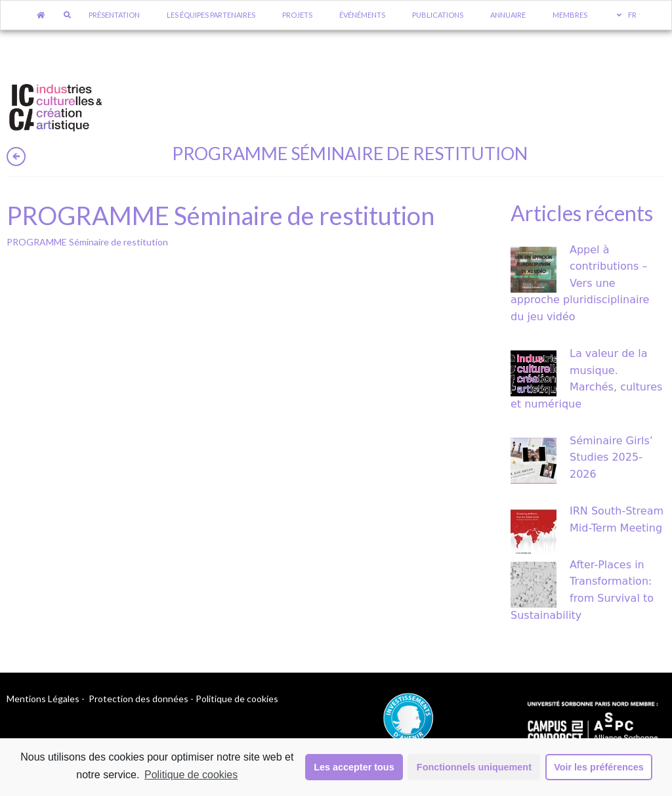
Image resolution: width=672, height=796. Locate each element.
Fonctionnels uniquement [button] (474, 767)
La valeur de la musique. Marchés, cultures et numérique (586, 379)
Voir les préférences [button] (599, 767)
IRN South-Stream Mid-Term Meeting (617, 519)
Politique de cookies (191, 775)
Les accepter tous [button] (354, 767)
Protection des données (138, 699)
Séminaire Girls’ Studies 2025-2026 (611, 457)
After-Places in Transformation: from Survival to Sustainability (582, 590)
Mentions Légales (43, 699)
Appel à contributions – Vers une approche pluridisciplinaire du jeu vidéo (580, 283)
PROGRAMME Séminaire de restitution (87, 242)
